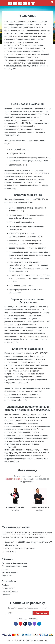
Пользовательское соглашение (14, 566)
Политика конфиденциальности (15, 563)
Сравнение (6, 595)
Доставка (6, 569)
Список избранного (10, 591)
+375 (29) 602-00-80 (28, 548)
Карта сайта (6, 576)
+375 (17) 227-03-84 (12, 548)
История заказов (9, 588)
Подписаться (41, 613)
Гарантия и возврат (10, 573)
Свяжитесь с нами (14, 479)
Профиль (5, 585)
